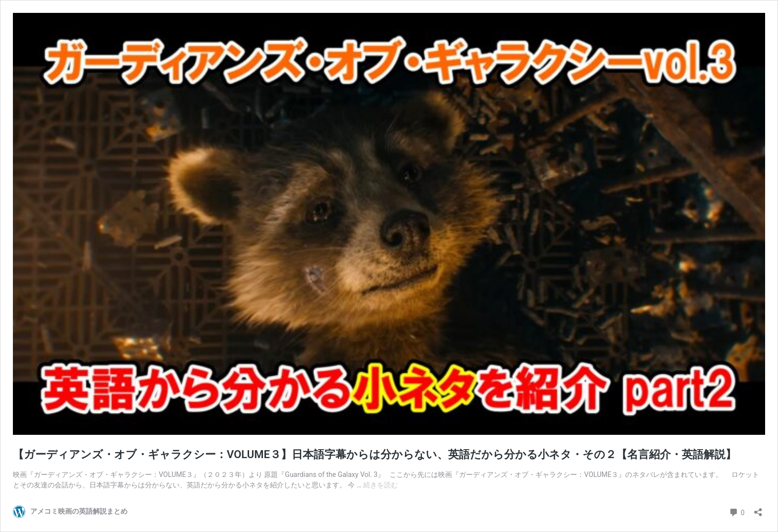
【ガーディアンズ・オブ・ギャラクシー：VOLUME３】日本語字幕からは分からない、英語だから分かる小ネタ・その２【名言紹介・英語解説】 (375, 454)
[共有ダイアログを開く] (758, 509)
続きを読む (381, 485)
